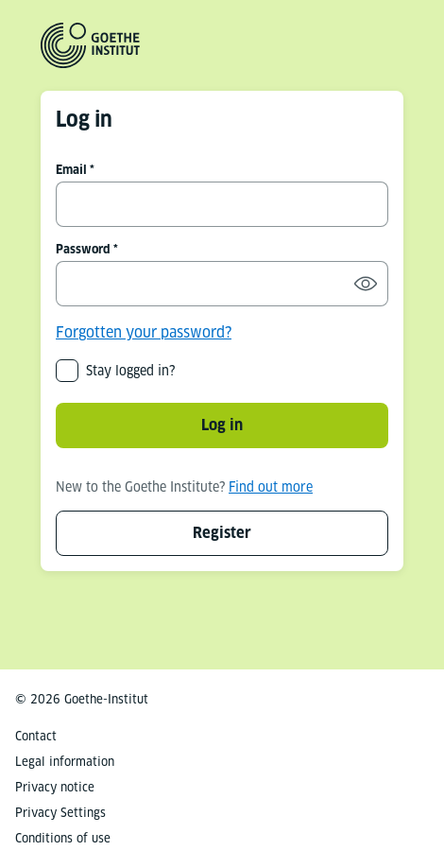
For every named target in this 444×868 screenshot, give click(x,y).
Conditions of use (63, 838)
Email (71, 170)
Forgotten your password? (144, 332)
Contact (36, 736)
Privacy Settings (60, 813)
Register (222, 533)
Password (83, 249)
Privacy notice (55, 787)
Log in (222, 425)
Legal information (65, 762)
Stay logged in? (130, 371)
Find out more (271, 487)
